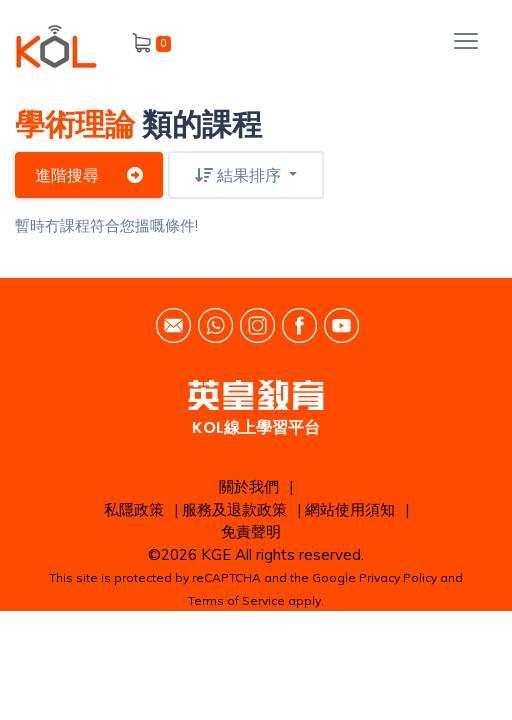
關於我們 (249, 486)
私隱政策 (134, 509)
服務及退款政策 (234, 509)
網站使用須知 (350, 509)
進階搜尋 (89, 175)
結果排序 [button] (240, 175)
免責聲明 (251, 531)
